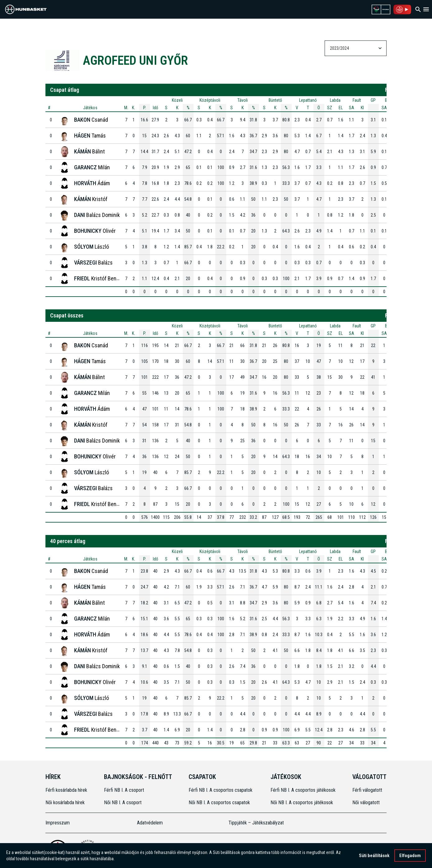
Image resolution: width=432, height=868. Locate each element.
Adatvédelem (150, 823)
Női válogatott (366, 802)
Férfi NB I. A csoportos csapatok (221, 790)
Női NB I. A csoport (123, 802)
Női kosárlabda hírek (65, 802)
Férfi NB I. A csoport (124, 790)
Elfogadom (410, 856)
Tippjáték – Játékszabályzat (256, 823)
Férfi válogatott (367, 790)
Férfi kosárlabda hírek (66, 790)
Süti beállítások (374, 856)
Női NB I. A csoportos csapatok (220, 802)
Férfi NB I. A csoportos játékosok (303, 790)
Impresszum (58, 823)
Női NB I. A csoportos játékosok (302, 802)
